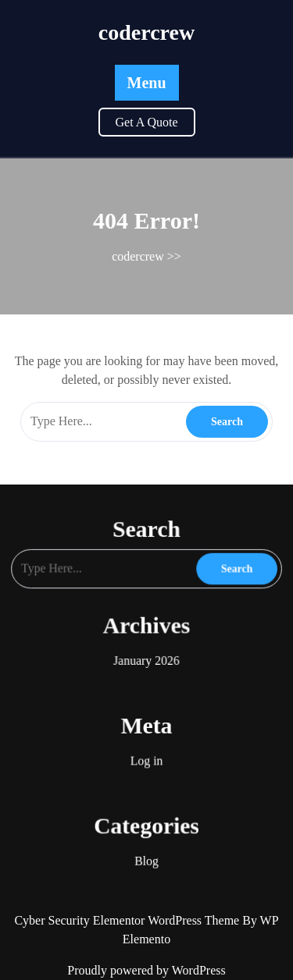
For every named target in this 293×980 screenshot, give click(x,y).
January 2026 (146, 656)
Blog (146, 839)
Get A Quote (147, 122)
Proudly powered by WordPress (146, 970)
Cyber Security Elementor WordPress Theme (128, 920)
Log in (146, 747)
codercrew (146, 32)
